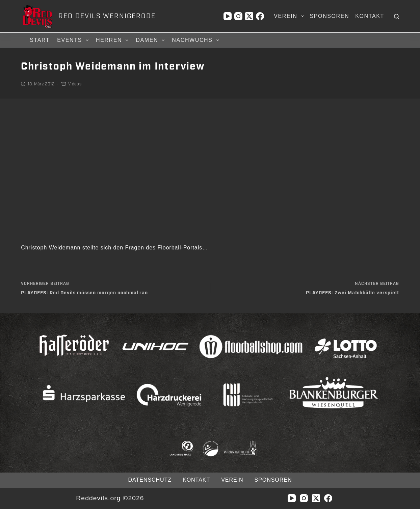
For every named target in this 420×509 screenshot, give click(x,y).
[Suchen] (397, 16)
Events (74, 40)
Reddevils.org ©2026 (110, 498)
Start (40, 40)
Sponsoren (330, 16)
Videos (75, 84)
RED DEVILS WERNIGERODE (107, 16)
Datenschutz (150, 480)
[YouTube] (228, 16)
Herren (113, 40)
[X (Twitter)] (249, 16)
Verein (290, 16)
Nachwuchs (196, 40)
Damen (151, 40)
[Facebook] (260, 16)
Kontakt (370, 16)
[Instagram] (238, 16)
